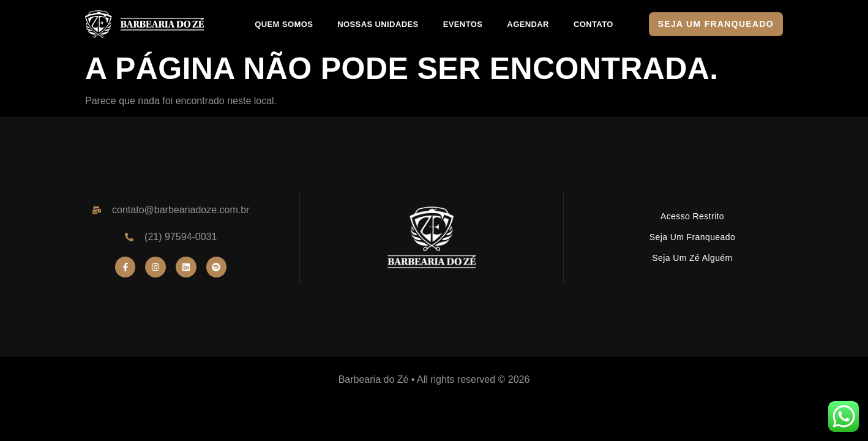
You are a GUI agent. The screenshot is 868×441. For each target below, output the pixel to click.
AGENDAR (528, 24)
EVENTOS (463, 24)
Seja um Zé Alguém (692, 258)
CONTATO (593, 24)
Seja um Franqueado (692, 237)
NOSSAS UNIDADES (378, 24)
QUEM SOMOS (284, 24)
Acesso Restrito (692, 216)
